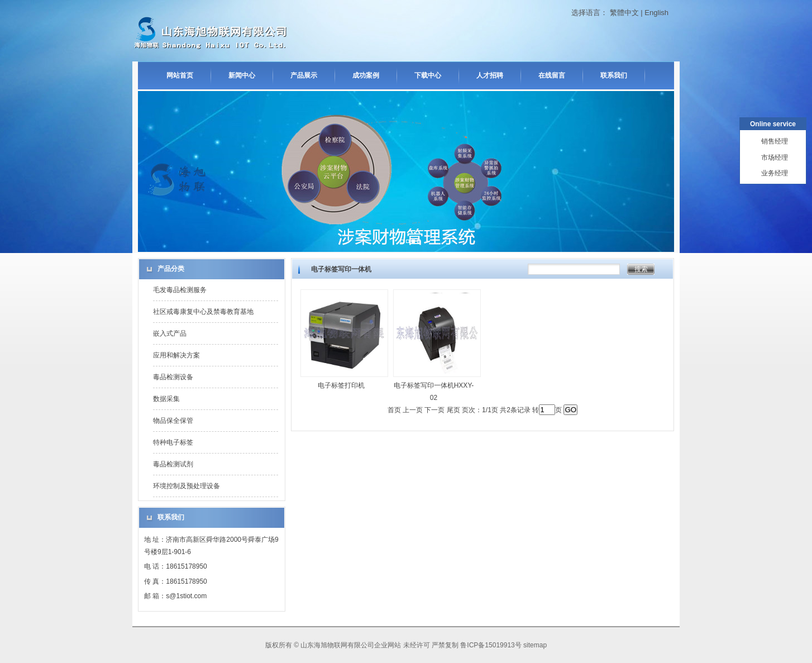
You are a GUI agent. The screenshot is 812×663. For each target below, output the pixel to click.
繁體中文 (624, 13)
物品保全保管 (173, 421)
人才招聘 (490, 75)
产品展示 (304, 75)
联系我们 (614, 75)
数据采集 (166, 399)
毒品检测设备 (173, 377)
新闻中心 (242, 75)
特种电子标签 (173, 442)
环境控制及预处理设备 (187, 486)
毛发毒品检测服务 (180, 290)
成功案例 (366, 75)
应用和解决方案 (176, 355)
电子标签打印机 (341, 385)
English (656, 13)
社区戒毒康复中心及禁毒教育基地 (203, 312)
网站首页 (180, 75)
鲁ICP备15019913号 (491, 645)
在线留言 (552, 75)
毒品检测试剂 (173, 464)
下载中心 (428, 75)
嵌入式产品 (170, 333)
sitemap (535, 645)
